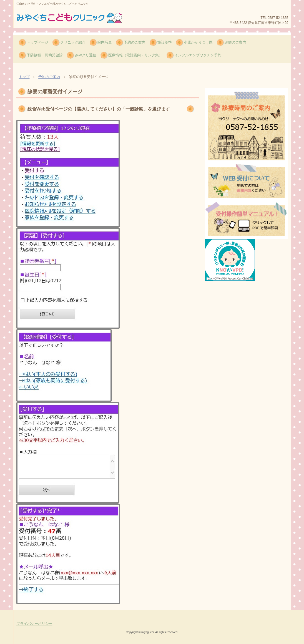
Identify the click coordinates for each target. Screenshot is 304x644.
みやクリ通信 (86, 55)
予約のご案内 (135, 42)
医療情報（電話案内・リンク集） (135, 55)
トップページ (37, 42)
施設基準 (165, 42)
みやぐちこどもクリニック (70, 19)
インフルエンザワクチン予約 (198, 55)
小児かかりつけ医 (198, 42)
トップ (24, 77)
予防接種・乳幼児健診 (45, 55)
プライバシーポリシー (34, 624)
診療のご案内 (235, 42)
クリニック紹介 (73, 42)
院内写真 (105, 42)
